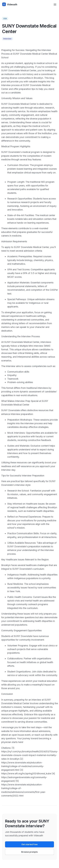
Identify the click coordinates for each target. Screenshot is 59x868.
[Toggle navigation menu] (55, 5)
